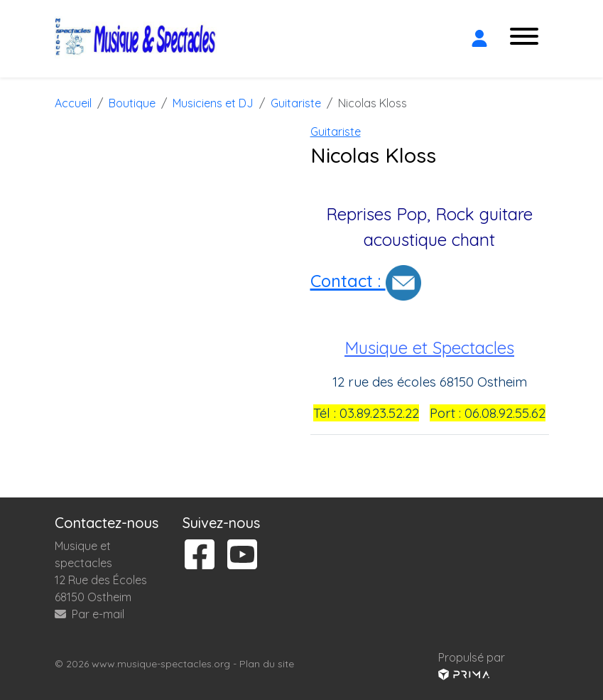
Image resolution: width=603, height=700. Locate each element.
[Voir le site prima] (464, 674)
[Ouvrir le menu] (524, 39)
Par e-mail (89, 614)
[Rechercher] (451, 38)
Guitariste (336, 131)
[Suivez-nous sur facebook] (200, 556)
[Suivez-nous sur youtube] (242, 556)
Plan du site (267, 664)
